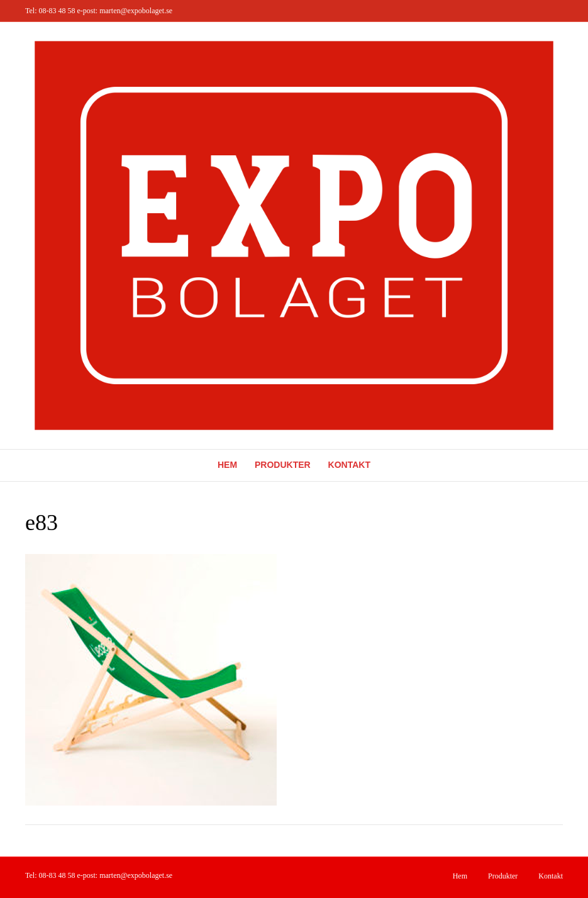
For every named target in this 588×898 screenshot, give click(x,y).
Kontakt (349, 465)
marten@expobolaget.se (136, 11)
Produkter (283, 465)
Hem (227, 465)
